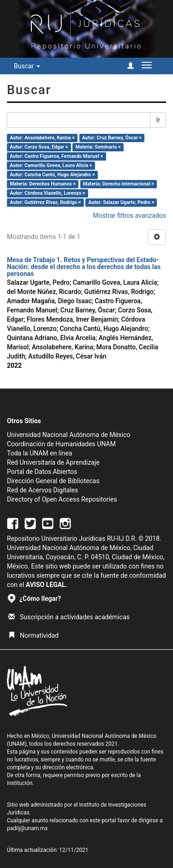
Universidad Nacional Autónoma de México (69, 435)
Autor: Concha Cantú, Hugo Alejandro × (52, 175)
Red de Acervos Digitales (42, 490)
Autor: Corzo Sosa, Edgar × (39, 147)
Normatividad (33, 635)
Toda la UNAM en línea (39, 453)
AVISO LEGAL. (47, 585)
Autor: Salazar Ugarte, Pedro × (122, 202)
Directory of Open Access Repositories (62, 499)
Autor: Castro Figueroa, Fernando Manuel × (56, 156)
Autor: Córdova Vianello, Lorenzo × (47, 193)
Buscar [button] (27, 66)
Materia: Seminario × (98, 147)
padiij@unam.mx (27, 828)
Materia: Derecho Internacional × (119, 184)
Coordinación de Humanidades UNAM (61, 444)
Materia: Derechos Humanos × (42, 184)
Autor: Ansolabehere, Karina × (42, 138)
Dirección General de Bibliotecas (53, 481)
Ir (158, 120)
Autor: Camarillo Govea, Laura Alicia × (51, 165)
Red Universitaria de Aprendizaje (53, 462)
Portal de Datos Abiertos (42, 472)
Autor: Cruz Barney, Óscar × (112, 138)
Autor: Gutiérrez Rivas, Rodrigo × (45, 202)
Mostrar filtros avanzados (129, 216)
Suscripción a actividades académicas (69, 617)
